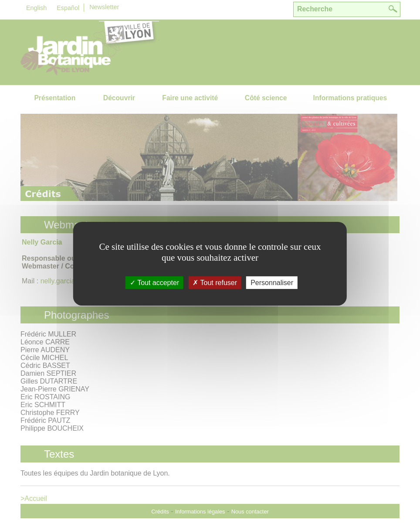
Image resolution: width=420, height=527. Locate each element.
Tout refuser (215, 282)
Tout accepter (154, 282)
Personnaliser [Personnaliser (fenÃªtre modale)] (272, 282)
